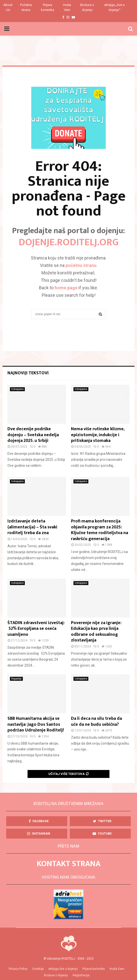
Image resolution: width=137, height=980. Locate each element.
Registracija (81, 975)
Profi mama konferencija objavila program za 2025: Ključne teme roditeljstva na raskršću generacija (100, 530)
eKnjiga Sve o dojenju (63, 969)
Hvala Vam (67, 7)
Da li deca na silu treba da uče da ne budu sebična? (96, 721)
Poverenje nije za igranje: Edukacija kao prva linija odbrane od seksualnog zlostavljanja (96, 632)
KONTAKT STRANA (69, 864)
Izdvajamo (17, 389)
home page (66, 288)
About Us (8, 7)
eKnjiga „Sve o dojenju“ (115, 7)
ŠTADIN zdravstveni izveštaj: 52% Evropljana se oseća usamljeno (36, 629)
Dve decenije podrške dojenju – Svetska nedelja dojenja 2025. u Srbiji (33, 435)
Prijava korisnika (48, 7)
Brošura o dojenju (87, 7)
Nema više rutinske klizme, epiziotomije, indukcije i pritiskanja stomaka (98, 435)
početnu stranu (81, 265)
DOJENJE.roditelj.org (69, 242)
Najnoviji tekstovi (28, 373)
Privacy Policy (18, 969)
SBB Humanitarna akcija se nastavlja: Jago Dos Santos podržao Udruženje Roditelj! (36, 724)
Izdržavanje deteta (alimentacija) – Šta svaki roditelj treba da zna (32, 527)
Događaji (16, 679)
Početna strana (26, 7)
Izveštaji (38, 969)
